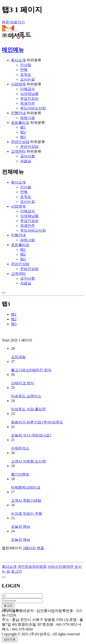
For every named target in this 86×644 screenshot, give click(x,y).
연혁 (24, 70)
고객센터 (18, 151)
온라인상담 (20, 142)
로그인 (17, 571)
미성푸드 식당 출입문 (28, 409)
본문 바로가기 (13, 22)
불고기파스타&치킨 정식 (31, 370)
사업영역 (18, 84)
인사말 (26, 65)
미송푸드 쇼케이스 (26, 396)
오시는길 (28, 79)
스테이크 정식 (22, 383)
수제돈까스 (20, 448)
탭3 (23, 137)
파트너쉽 (28, 118)
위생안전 (28, 103)
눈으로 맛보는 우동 (27, 513)
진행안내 (18, 113)
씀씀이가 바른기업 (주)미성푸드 (37, 422)
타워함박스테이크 (26, 487)
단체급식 (28, 89)
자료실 (26, 161)
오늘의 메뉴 (21, 526)
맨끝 (40, 548)
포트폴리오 (20, 123)
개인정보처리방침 (32, 567)
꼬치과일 (18, 357)
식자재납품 (29, 94)
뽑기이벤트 (20, 474)
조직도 (26, 74)
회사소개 (18, 60)
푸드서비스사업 (33, 108)
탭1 (23, 127)
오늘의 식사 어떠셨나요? (31, 435)
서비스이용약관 (61, 567)
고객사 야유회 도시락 (28, 461)
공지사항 (28, 156)
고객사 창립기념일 (26, 500)
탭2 (23, 132)
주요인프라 (29, 99)
